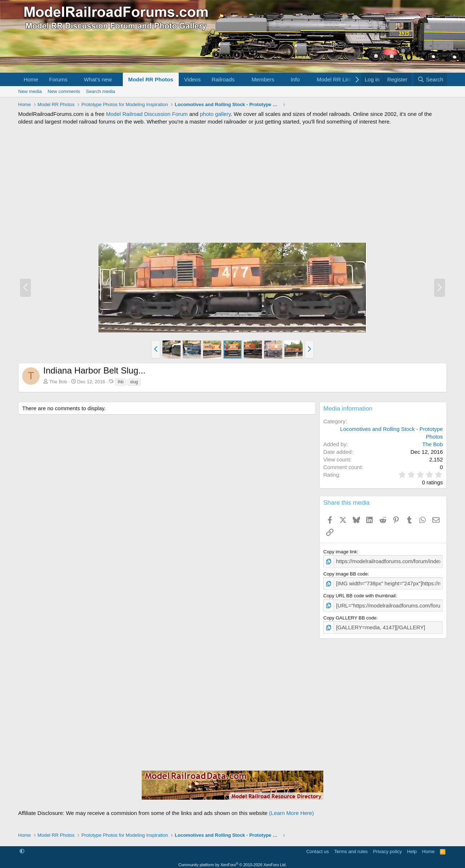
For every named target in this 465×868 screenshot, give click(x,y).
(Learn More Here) (292, 809)
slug (134, 382)
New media (30, 91)
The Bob (58, 382)
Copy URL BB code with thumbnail (359, 594)
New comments (64, 91)
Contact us (318, 848)
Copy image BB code (345, 573)
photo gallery (215, 114)
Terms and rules (351, 848)
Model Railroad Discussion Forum (147, 114)
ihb (121, 382)
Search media (101, 91)
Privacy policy (387, 848)
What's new (98, 79)
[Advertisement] (232, 184)
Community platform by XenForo (232, 861)
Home (31, 79)
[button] (73, 79)
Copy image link (340, 552)
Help (412, 848)
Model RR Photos (151, 79)
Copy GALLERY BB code (350, 615)
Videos (193, 79)
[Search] (430, 79)
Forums (58, 79)
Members (263, 79)
